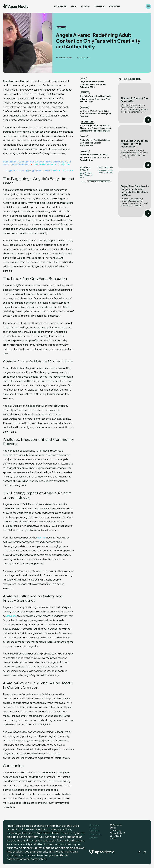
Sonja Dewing (67, 58)
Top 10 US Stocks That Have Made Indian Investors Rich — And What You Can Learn (95, 99)
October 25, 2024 (61, 171)
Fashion (85, 107)
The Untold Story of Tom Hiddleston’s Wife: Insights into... (135, 144)
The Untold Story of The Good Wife (134, 100)
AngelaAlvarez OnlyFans (99, 182)
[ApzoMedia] (103, 852)
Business (85, 93)
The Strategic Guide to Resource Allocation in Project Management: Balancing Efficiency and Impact (96, 128)
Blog (83, 78)
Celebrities (62, 28)
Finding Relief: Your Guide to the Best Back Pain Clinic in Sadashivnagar (95, 143)
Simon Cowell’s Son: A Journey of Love (87, 175)
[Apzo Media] (16, 6)
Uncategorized (87, 122)
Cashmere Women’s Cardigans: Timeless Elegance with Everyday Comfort (95, 113)
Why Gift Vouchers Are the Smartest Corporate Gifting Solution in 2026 (93, 84)
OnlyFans (11, 616)
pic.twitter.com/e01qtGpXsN (52, 165)
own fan (42, 537)
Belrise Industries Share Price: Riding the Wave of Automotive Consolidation (94, 157)
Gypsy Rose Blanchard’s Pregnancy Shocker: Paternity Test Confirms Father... (135, 190)
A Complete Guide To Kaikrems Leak (105, 171)
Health (84, 137)
